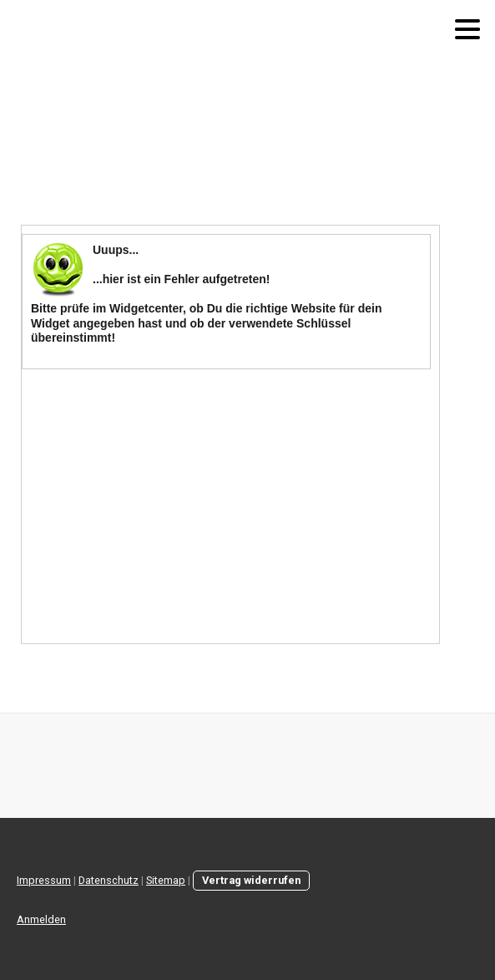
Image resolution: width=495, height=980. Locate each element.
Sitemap (166, 880)
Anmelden (41, 919)
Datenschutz (109, 880)
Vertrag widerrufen (251, 880)
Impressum (44, 880)
